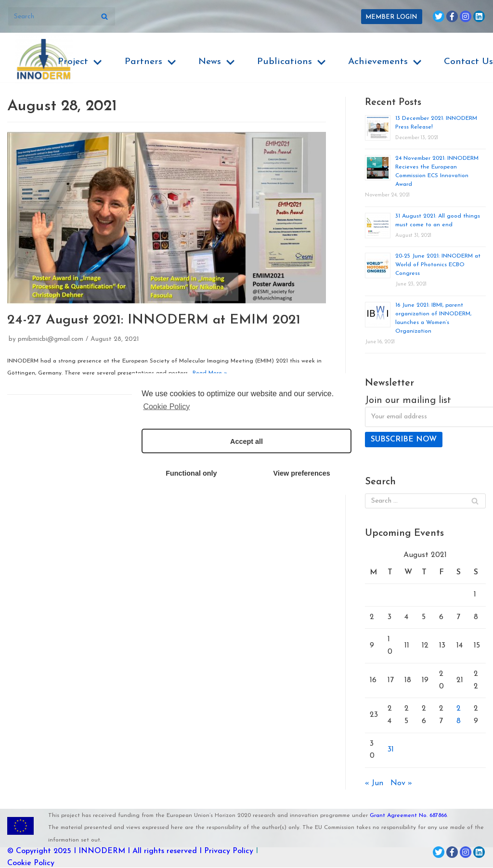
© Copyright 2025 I (43, 852)
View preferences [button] (302, 473)
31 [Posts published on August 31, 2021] (391, 750)
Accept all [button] (246, 441)
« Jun (374, 784)
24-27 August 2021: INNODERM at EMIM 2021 (154, 320)
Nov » (401, 784)
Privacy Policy (229, 852)
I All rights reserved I (165, 852)
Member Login (391, 17)
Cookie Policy (31, 864)
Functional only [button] (191, 473)
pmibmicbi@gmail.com (51, 340)
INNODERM (102, 852)
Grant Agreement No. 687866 (408, 816)
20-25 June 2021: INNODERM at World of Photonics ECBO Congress (438, 265)
